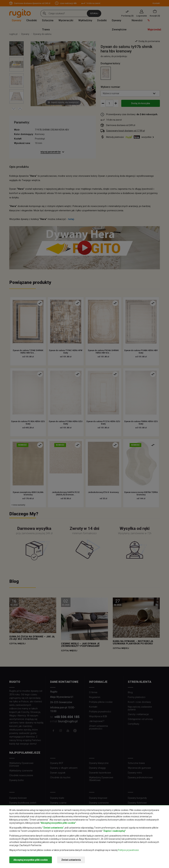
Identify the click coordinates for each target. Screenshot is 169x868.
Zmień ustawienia (71, 860)
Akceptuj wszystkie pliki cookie (31, 860)
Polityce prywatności (128, 850)
